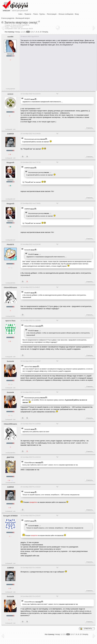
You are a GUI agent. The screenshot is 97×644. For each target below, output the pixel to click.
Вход (77, 14)
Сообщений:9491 (10, 283)
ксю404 (10, 37)
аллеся (10, 94)
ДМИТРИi (10, 457)
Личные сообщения (66, 14)
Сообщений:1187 (10, 199)
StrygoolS (10, 162)
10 (41, 32)
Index (20, 14)
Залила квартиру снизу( (21, 22)
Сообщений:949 (10, 89)
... (50, 172)
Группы (42, 14)
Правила (28, 14)
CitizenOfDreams (10, 287)
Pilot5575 (27, 99)
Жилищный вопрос (23, 18)
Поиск (35, 14)
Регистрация (52, 14)
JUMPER (10, 134)
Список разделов (8, 18)
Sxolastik (27, 250)
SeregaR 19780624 (10, 516)
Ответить (90, 128)
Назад (17, 32)
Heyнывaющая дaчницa (32, 139)
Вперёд (45, 32)
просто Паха (10, 321)
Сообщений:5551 (10, 316)
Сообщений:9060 (10, 483)
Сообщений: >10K (10, 129)
